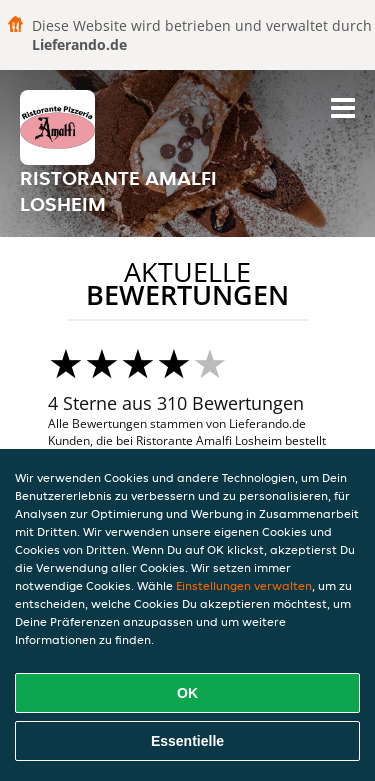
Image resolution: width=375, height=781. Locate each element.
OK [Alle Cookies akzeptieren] (187, 693)
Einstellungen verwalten (244, 585)
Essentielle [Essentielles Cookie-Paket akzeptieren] (187, 741)
